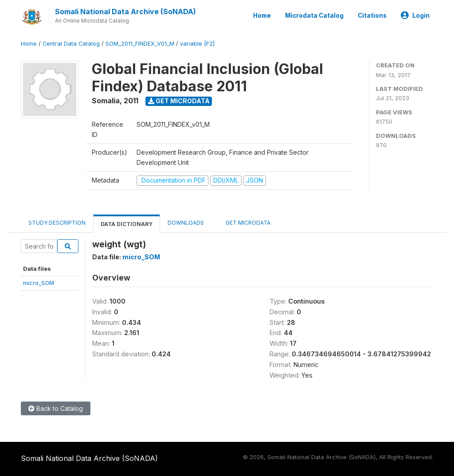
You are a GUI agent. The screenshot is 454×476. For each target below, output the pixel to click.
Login (415, 16)
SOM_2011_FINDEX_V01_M (140, 44)
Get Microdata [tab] (245, 222)
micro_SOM (39, 283)
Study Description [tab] (57, 223)
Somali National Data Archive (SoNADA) (125, 12)
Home (262, 16)
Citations (372, 16)
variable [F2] (197, 44)
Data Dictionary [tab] (127, 224)
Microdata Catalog (314, 16)
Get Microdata (179, 101)
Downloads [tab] (186, 223)
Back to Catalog (56, 408)
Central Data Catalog (71, 44)
